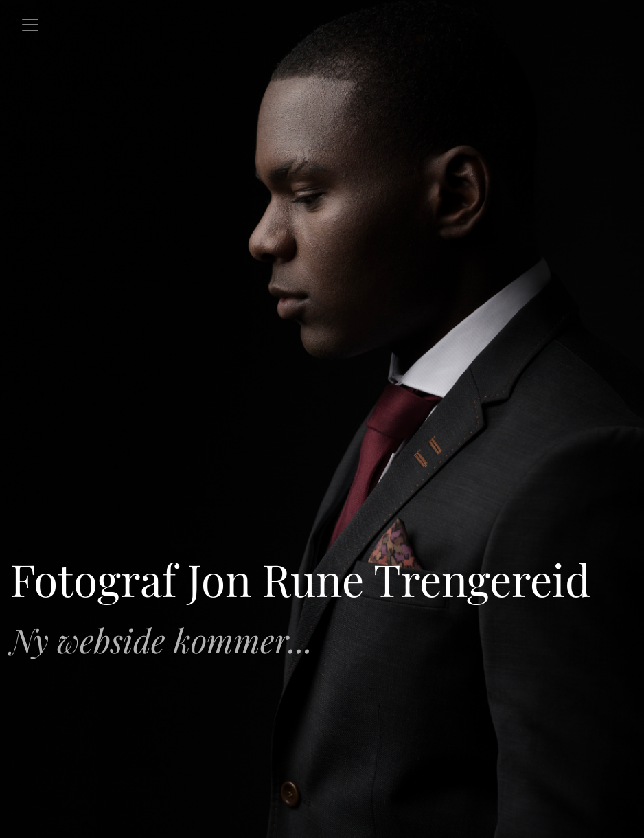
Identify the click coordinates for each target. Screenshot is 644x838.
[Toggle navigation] (30, 25)
